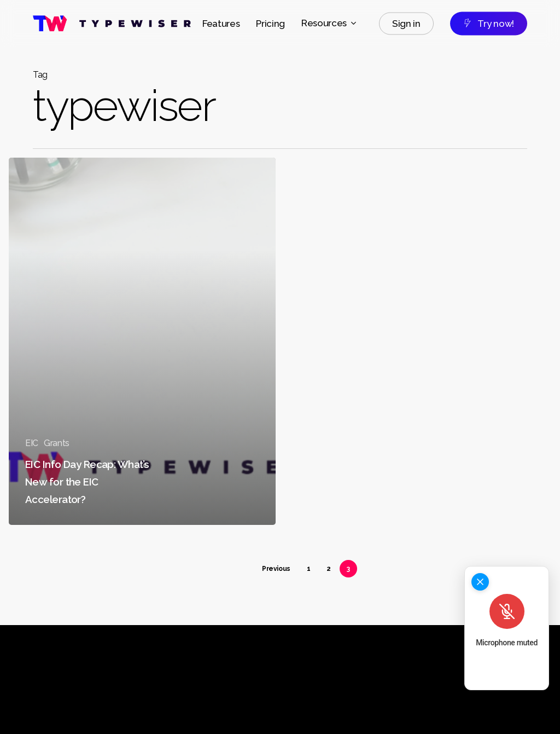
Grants (57, 443)
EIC (32, 443)
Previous (276, 569)
